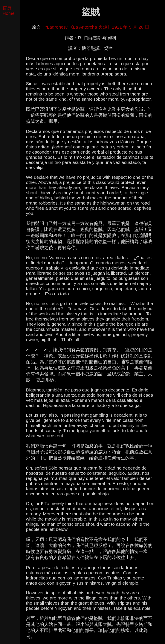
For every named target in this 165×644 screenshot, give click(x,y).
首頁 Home (9, 10)
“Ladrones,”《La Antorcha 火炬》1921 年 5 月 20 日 (97, 27)
